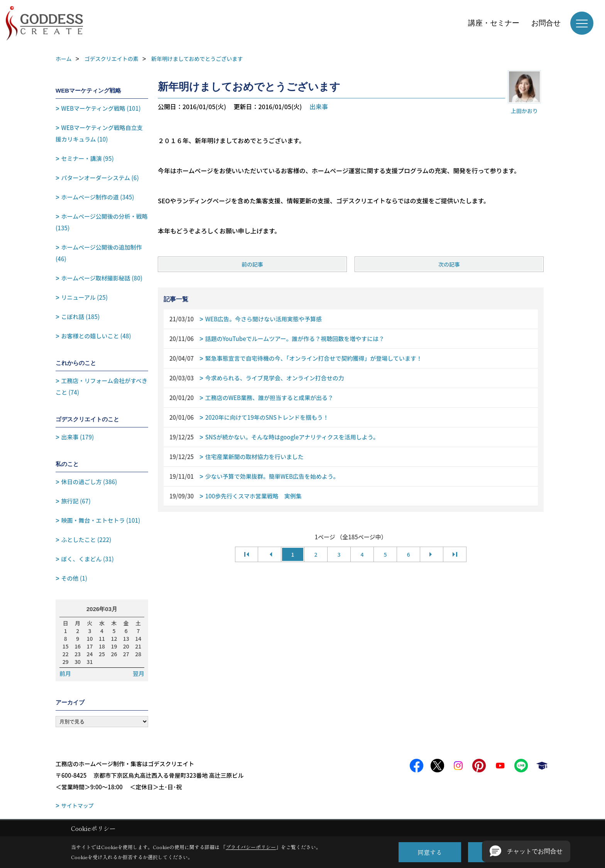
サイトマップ (78, 806)
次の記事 (449, 264)
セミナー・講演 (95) (88, 158)
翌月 (139, 674)
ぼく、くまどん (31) (88, 559)
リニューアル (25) (84, 297)
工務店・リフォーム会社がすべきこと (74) (101, 386)
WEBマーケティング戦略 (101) (101, 108)
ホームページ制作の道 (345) (98, 197)
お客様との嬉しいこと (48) (96, 336)
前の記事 (252, 264)
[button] (526, 851)
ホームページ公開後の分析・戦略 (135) (102, 222)
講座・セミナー (494, 23)
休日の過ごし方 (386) (89, 482)
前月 (65, 674)
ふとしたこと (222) (86, 540)
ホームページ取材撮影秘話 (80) (102, 278)
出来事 (319, 106)
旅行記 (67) (76, 501)
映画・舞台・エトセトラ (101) (101, 520)
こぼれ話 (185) (81, 317)
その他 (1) (74, 578)
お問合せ (546, 23)
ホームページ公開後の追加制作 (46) (99, 253)
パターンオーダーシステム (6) (100, 178)
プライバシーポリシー (251, 847)
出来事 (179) (78, 437)
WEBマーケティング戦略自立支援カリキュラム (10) (99, 133)
